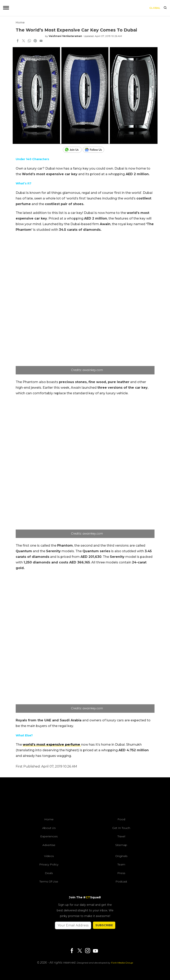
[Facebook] (72, 951)
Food (121, 819)
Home (20, 22)
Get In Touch (121, 828)
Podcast (121, 881)
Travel (121, 836)
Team (121, 864)
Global (155, 8)
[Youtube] (95, 951)
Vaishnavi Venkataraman (65, 36)
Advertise (49, 845)
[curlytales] (85, 798)
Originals (121, 856)
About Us (49, 828)
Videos (49, 856)
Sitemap (121, 845)
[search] (165, 8)
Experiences (49, 836)
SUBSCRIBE (104, 925)
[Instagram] (88, 951)
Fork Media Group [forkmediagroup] (122, 963)
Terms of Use (49, 881)
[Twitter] (80, 951)
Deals (49, 873)
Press (121, 873)
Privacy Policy (49, 864)
